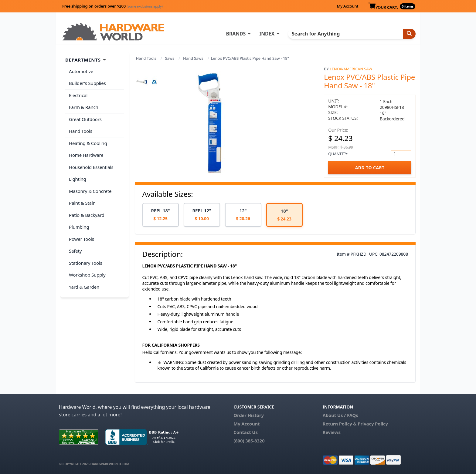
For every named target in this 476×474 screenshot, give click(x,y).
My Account (347, 6)
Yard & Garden (84, 287)
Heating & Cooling (88, 143)
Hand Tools (146, 58)
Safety (75, 251)
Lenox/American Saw (351, 69)
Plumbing (79, 227)
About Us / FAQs (340, 415)
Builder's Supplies (87, 83)
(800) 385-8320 (249, 441)
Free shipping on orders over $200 (112, 6)
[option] (161, 215)
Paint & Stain (82, 203)
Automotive (81, 71)
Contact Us (246, 432)
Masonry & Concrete (90, 191)
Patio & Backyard (87, 215)
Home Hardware (86, 155)
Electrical (78, 95)
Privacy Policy (373, 424)
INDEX (267, 34)
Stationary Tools (86, 263)
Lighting (78, 179)
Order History (249, 415)
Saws (170, 58)
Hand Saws (193, 58)
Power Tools (82, 239)
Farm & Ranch (84, 107)
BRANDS (236, 34)
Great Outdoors (85, 119)
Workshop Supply (87, 275)
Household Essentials (91, 167)
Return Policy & (339, 424)
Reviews (331, 432)
